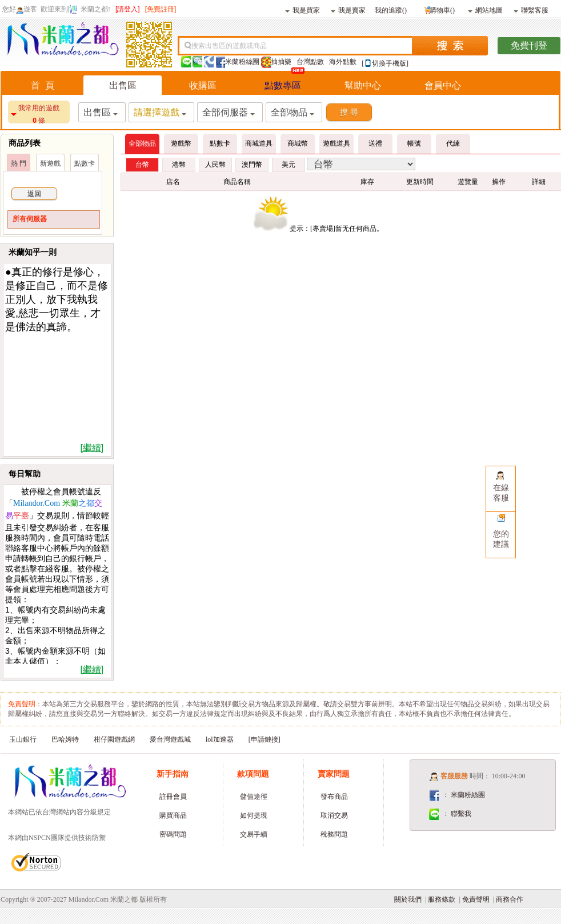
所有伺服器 (30, 219)
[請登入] (128, 9)
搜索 (450, 46)
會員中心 (443, 85)
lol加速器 (220, 739)
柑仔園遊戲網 (114, 739)
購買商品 (173, 815)
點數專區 (283, 85)
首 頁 (43, 85)
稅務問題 (334, 834)
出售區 (123, 85)
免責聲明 (476, 899)
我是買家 (302, 10)
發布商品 (334, 797)
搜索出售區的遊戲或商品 (229, 46)
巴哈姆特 (65, 739)
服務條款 (442, 899)
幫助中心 (363, 85)
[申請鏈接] (265, 739)
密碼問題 (173, 834)
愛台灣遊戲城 (170, 739)
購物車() (438, 9)
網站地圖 (485, 10)
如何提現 (254, 815)
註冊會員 (173, 797)
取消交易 (334, 815)
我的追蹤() (391, 10)
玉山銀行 (23, 739)
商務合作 (510, 899)
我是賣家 (348, 10)
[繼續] (92, 448)
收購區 (203, 85)
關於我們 (408, 899)
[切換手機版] (385, 63)
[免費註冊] (161, 9)
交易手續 (254, 834)
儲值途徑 (254, 797)
